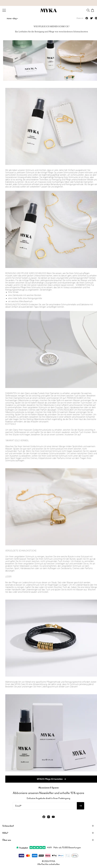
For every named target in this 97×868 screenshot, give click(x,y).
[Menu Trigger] (4, 10)
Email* (18, 806)
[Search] (88, 10)
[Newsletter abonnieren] (81, 806)
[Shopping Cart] (93, 10)
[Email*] (45, 806)
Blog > (15, 19)
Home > (10, 19)
